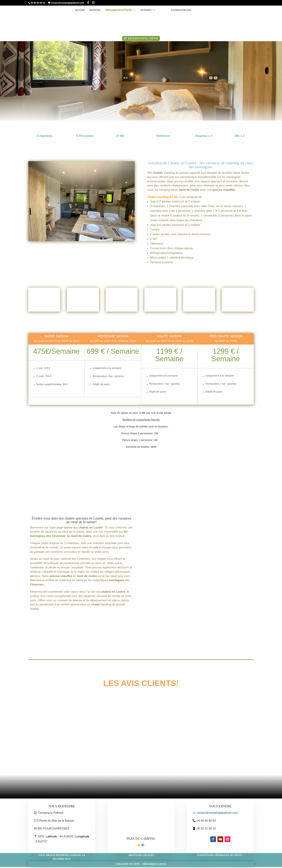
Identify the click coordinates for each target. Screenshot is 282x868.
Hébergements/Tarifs (120, 10)
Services (96, 10)
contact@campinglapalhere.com (217, 814)
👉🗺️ (141, 846)
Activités (147, 10)
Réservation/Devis (143, 38)
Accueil (81, 10)
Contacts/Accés (180, 10)
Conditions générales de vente (220, 856)
